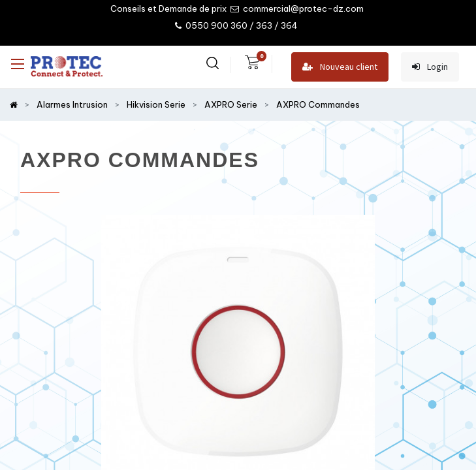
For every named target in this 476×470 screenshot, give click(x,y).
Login (430, 67)
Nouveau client (340, 67)
